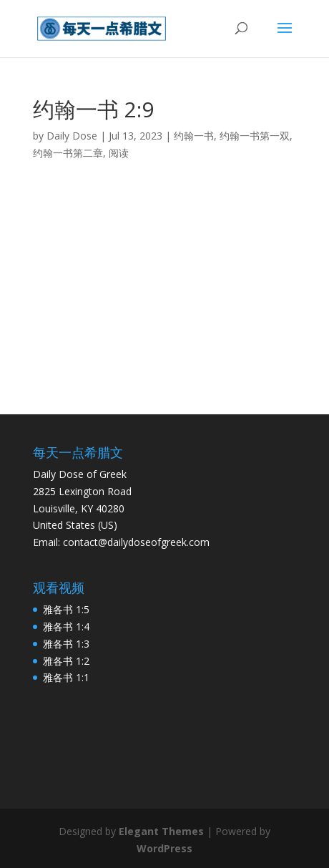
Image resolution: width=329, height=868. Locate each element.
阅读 (119, 153)
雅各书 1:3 (66, 644)
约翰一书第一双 (255, 136)
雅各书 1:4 (66, 626)
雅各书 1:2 (66, 661)
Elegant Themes (161, 831)
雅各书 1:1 (66, 677)
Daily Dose (72, 136)
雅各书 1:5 (66, 609)
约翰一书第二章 (68, 153)
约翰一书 (194, 136)
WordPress (164, 848)
